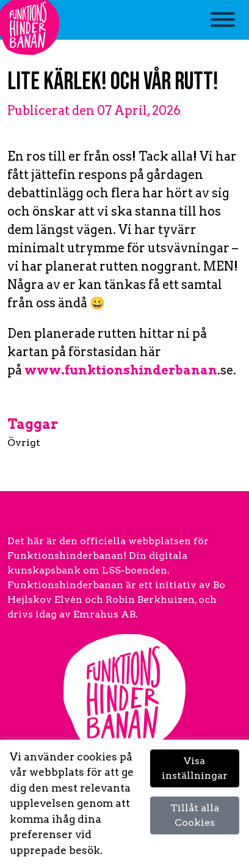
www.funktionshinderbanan (121, 370)
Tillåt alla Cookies (195, 815)
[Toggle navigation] (223, 26)
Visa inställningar (195, 768)
